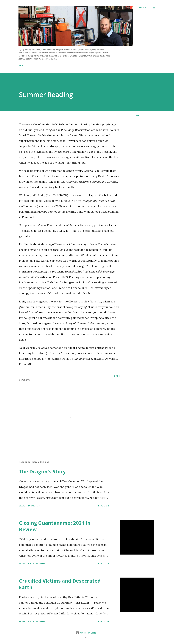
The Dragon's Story (42, 472)
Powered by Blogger (87, 633)
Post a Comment (36, 564)
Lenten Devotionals (41, 65)
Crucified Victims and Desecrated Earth (60, 584)
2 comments (34, 506)
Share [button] (138, 116)
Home (21, 65)
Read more (104, 506)
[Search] (143, 8)
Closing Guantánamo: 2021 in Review (55, 526)
